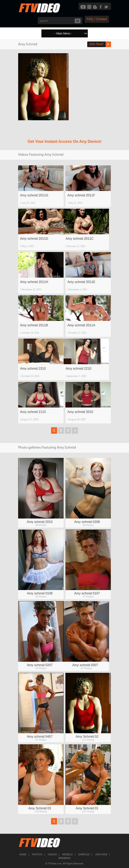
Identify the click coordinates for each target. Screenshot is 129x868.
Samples (84, 855)
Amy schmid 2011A (81, 325)
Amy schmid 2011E (81, 282)
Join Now (101, 855)
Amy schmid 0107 (87, 593)
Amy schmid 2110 (33, 412)
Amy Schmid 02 (87, 737)
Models (68, 855)
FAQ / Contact (97, 19)
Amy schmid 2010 (80, 412)
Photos (37, 855)
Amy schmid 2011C (80, 239)
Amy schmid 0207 (40, 665)
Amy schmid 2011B (34, 325)
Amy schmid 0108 (40, 593)
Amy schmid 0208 (87, 522)
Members (64, 858)
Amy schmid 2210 (78, 369)
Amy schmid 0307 (85, 665)
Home (23, 855)
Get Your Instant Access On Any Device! (64, 141)
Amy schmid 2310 (33, 369)
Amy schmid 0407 (40, 737)
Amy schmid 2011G (34, 195)
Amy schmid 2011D (34, 239)
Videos (52, 855)
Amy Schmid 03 (40, 808)
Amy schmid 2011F (81, 195)
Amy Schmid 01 (87, 808)
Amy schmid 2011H (34, 282)
